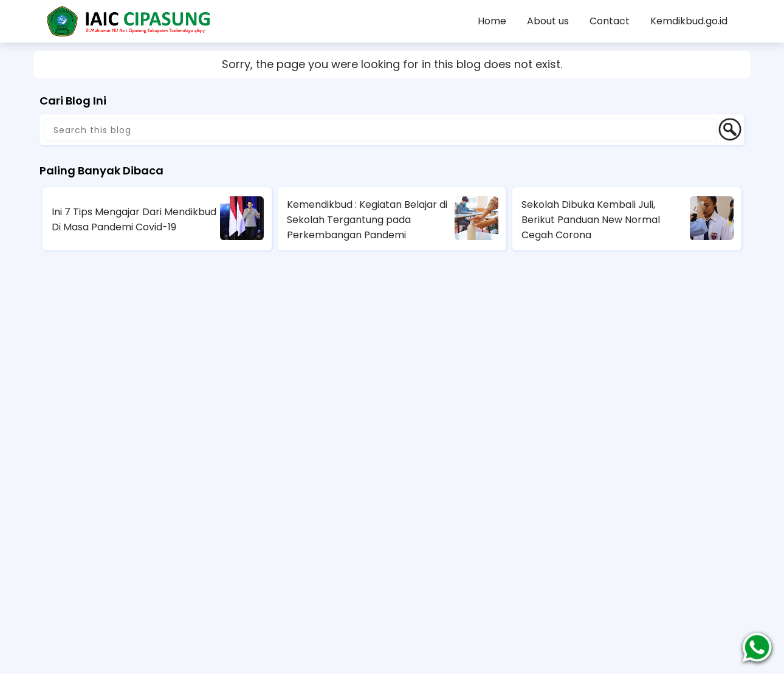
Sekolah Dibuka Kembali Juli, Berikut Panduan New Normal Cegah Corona (591, 220)
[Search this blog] (380, 130)
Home (492, 21)
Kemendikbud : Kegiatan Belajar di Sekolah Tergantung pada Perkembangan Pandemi (367, 220)
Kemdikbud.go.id (689, 21)
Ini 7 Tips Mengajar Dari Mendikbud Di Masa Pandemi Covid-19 (134, 219)
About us (548, 21)
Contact (610, 21)
